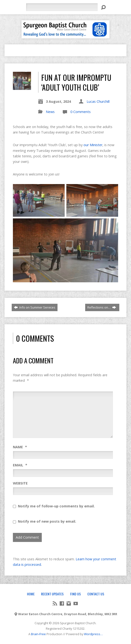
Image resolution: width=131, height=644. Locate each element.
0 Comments (81, 112)
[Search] (62, 7)
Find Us (76, 594)
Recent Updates (52, 594)
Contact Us (96, 594)
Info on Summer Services (35, 307)
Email (20, 465)
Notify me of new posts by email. (47, 521)
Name (20, 447)
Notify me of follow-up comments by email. (56, 506)
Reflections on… (102, 307)
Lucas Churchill (98, 101)
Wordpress (92, 634)
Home (31, 594)
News (50, 112)
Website (20, 483)
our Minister (93, 145)
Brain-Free (38, 634)
